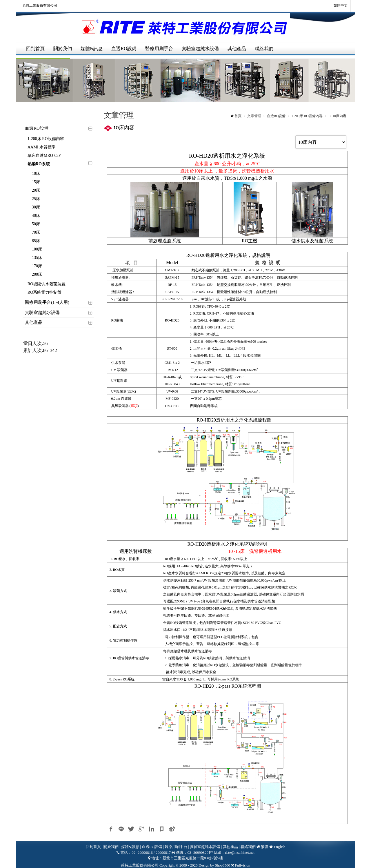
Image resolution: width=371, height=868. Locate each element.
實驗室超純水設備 (200, 49)
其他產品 (237, 49)
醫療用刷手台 (159, 49)
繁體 (265, 847)
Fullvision (243, 865)
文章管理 (254, 116)
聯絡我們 (264, 49)
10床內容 (339, 116)
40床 (36, 216)
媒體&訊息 (92, 49)
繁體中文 (337, 6)
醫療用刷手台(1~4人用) (47, 302)
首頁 (238, 116)
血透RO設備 (124, 49)
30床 (36, 207)
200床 (37, 274)
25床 (36, 199)
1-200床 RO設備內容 (46, 139)
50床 (36, 224)
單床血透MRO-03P (44, 156)
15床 (36, 182)
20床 (36, 190)
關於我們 (63, 49)
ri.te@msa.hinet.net (240, 852)
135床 (37, 258)
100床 (37, 249)
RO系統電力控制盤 (44, 292)
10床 (36, 174)
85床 (36, 241)
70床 (36, 232)
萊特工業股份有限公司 (40, 6)
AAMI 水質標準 (42, 147)
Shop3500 (222, 865)
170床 (37, 266)
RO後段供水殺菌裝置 (47, 284)
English (280, 847)
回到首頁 (35, 49)
